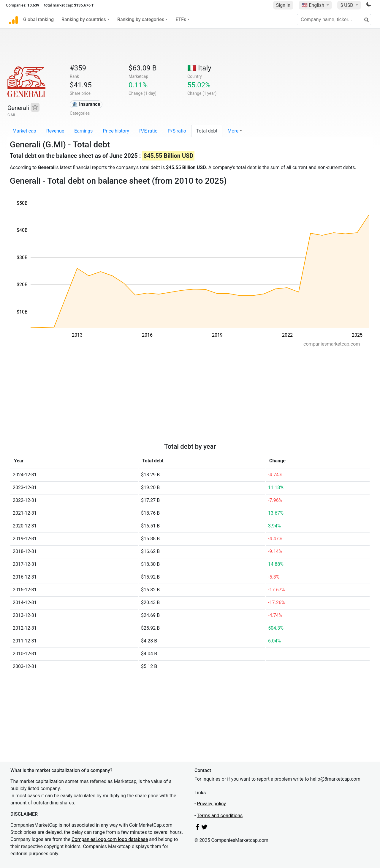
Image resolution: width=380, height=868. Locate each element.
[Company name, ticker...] (334, 20)
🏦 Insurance (86, 104)
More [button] (233, 131)
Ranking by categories (141, 19)
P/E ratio (148, 131)
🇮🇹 (199, 68)
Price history (116, 131)
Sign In (283, 5)
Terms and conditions (220, 816)
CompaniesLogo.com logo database (110, 839)
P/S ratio (177, 131)
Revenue (55, 131)
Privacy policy (211, 804)
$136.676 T (84, 5)
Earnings (83, 131)
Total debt (207, 131)
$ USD (347, 5)
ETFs (181, 19)
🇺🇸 (313, 5)
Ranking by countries (84, 19)
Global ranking (38, 19)
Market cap (24, 131)
